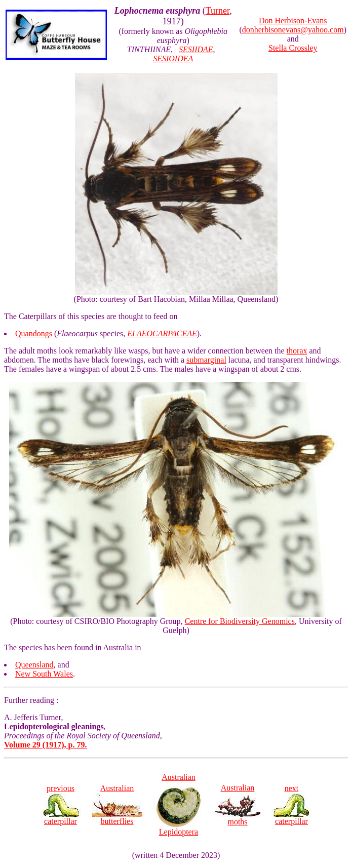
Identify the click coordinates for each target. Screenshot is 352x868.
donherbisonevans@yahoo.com (293, 30)
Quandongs (34, 333)
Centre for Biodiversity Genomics (240, 621)
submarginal (206, 360)
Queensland (34, 665)
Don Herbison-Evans (293, 21)
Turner (218, 11)
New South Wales (44, 674)
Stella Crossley (293, 48)
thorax (297, 351)
